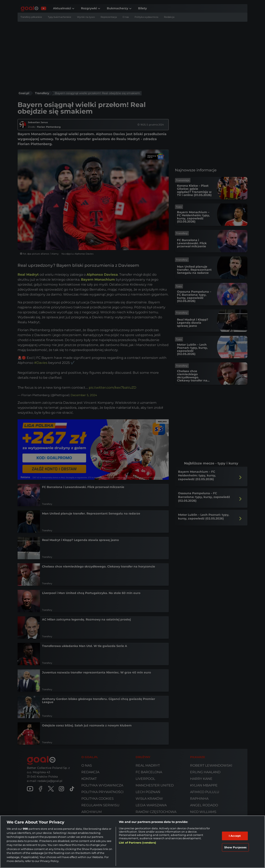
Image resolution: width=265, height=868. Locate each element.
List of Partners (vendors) (137, 843)
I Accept (235, 836)
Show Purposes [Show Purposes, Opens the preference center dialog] (235, 847)
